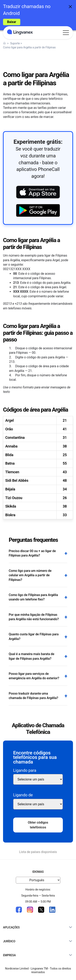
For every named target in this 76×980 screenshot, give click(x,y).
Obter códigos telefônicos (38, 825)
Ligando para (25, 770)
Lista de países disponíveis (38, 852)
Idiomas (38, 872)
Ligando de (23, 795)
